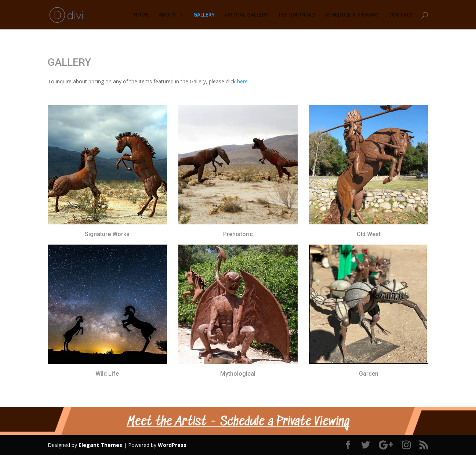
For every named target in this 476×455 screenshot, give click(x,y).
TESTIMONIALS (297, 15)
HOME (141, 15)
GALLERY (204, 15)
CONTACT (401, 15)
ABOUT (168, 15)
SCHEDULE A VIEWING (352, 15)
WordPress (172, 445)
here (242, 81)
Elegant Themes (100, 445)
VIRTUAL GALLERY (246, 15)
